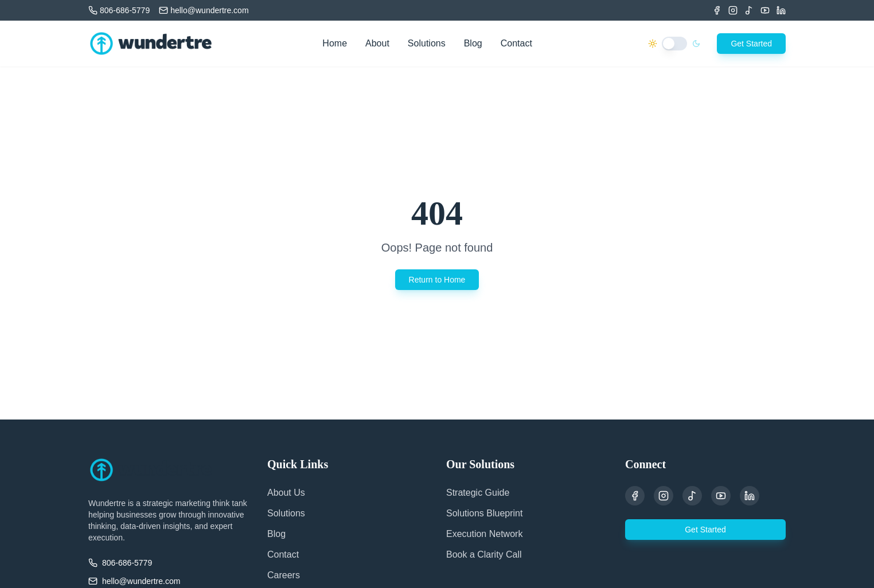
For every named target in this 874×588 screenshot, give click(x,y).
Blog (473, 43)
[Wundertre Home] (151, 44)
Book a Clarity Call (484, 554)
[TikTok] (749, 10)
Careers (284, 575)
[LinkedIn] (781, 10)
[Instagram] (733, 10)
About (377, 43)
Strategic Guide (478, 493)
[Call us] (119, 10)
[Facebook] (717, 10)
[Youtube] (765, 10)
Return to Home (437, 280)
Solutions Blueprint (484, 513)
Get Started (751, 44)
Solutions (427, 43)
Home (335, 43)
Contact (516, 43)
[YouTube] (721, 496)
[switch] (674, 44)
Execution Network (484, 534)
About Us (286, 493)
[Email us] (204, 10)
